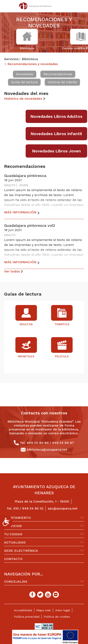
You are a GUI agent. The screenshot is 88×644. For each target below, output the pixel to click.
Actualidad (15, 542)
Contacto (13, 559)
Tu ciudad (13, 534)
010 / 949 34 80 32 (28, 508)
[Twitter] (40, 595)
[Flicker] (56, 595)
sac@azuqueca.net (63, 508)
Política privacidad (27, 617)
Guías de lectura (24, 82)
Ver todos (12, 271)
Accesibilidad (23, 610)
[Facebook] (32, 595)
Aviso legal (63, 610)
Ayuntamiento (17, 518)
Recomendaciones (58, 74)
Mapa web (44, 610)
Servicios (13, 526)
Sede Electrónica (21, 551)
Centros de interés (62, 82)
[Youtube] (48, 595)
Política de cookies (57, 617)
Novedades (25, 74)
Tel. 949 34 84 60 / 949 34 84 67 (47, 443)
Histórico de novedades (23, 99)
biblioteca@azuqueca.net (47, 449)
